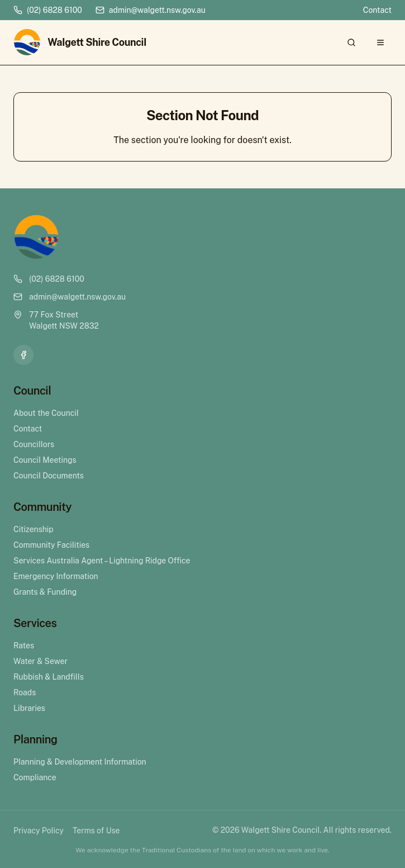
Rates (24, 646)
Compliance (35, 777)
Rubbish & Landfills (49, 677)
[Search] (351, 42)
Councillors (34, 444)
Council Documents (49, 476)
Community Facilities (51, 545)
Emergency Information (56, 576)
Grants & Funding (45, 592)
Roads (25, 692)
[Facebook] (23, 355)
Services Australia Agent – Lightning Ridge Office (102, 561)
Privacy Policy (39, 831)
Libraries (29, 708)
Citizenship (34, 529)
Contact (377, 10)
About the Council (46, 413)
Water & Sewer (40, 661)
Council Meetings (45, 460)
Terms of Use (96, 831)
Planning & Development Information (80, 762)
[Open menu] (380, 42)
